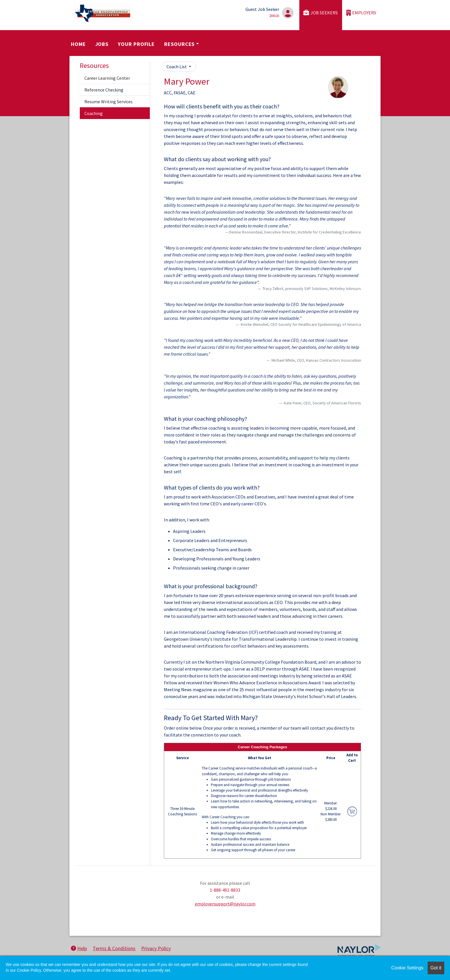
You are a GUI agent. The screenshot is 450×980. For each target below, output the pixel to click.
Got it (436, 968)
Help (79, 948)
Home (78, 44)
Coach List (177, 67)
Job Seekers (321, 13)
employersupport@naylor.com (225, 904)
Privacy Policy (156, 948)
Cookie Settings (407, 968)
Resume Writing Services (108, 102)
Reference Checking (104, 90)
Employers (361, 13)
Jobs (102, 44)
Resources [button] (179, 44)
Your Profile (136, 44)
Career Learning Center (107, 78)
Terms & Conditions (114, 948)
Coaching (94, 113)
